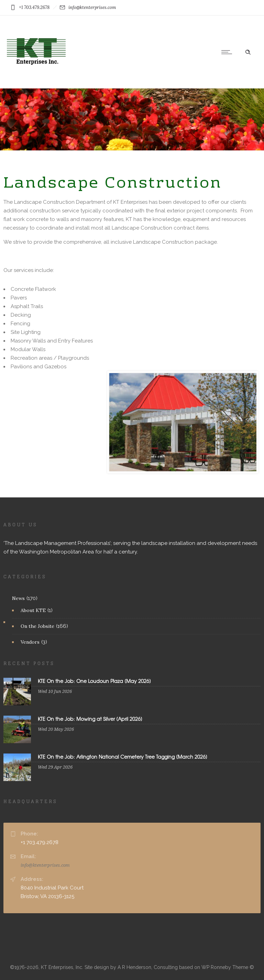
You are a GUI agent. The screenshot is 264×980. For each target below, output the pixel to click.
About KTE (33, 610)
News (18, 598)
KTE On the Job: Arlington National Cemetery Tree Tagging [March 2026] (123, 757)
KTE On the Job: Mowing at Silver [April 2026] (90, 719)
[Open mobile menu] (228, 52)
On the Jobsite (37, 626)
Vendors (30, 642)
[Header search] (248, 51)
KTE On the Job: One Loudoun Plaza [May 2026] (94, 681)
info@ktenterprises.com (45, 865)
